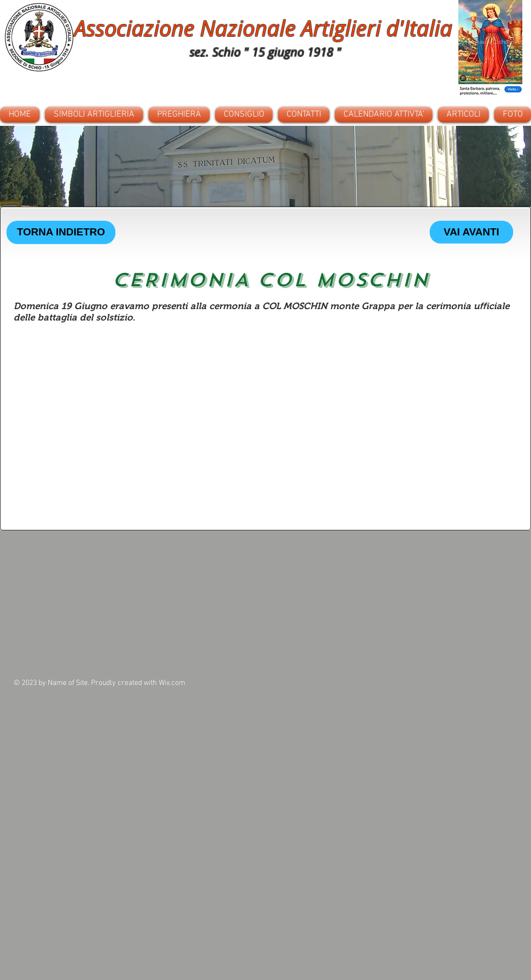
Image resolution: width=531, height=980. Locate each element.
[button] (265, 166)
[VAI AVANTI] (471, 232)
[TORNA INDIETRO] (61, 232)
